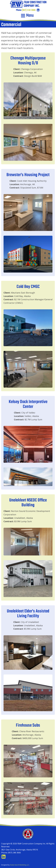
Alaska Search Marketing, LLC (20, 865)
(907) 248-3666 (29, 10)
